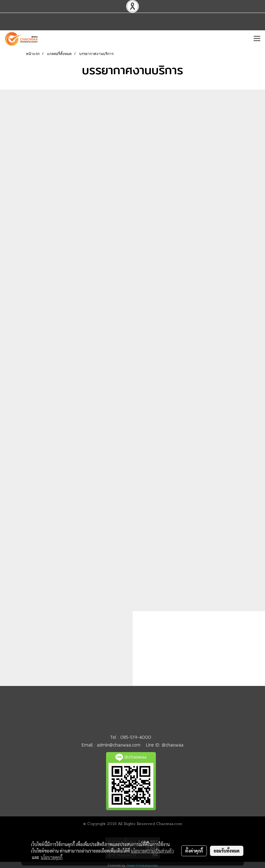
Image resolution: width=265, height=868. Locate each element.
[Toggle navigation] (257, 39)
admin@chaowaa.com (119, 745)
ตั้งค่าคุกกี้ (194, 851)
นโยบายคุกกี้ (52, 857)
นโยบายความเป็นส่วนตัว (152, 851)
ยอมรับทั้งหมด (227, 851)
